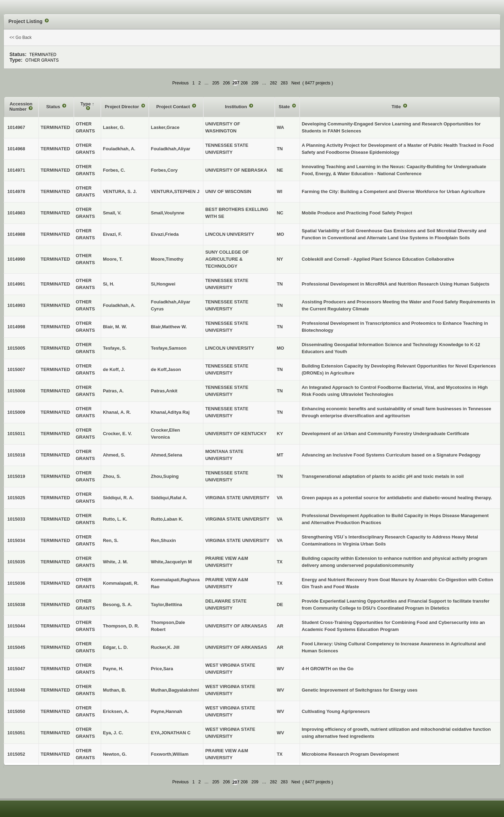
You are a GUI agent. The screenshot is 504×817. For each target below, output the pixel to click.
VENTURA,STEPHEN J (175, 191)
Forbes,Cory (164, 170)
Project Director (122, 107)
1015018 (16, 455)
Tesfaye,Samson (169, 348)
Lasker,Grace (165, 127)
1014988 (16, 234)
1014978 (16, 191)
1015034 (16, 540)
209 (255, 83)
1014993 (16, 305)
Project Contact (174, 107)
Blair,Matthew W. (169, 327)
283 (284, 83)
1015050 (16, 711)
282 (273, 83)
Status (54, 107)
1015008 (16, 391)
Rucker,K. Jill (165, 647)
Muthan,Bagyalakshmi (175, 690)
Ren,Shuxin (163, 540)
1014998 (16, 327)
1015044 (16, 626)
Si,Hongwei (163, 284)
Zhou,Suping (165, 476)
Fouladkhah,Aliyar (171, 149)
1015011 (16, 434)
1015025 (16, 498)
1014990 (16, 259)
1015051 (16, 733)
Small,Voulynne (168, 213)
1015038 (16, 605)
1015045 (16, 647)
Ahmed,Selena (167, 455)
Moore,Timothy (167, 259)
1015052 (16, 754)
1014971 (16, 170)
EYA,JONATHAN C (171, 733)
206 (226, 83)
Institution (237, 107)
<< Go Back (20, 37)
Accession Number (21, 107)
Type (86, 104)
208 (244, 83)
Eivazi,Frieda (165, 234)
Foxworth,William (170, 754)
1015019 (16, 476)
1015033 (16, 519)
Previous (180, 83)
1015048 (16, 690)
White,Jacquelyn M (171, 562)
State (285, 107)
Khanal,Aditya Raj (170, 412)
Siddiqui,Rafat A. (169, 498)
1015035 (16, 562)
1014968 (16, 149)
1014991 (16, 284)
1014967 (16, 127)
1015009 (16, 412)
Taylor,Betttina (166, 605)
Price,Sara (162, 669)
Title (397, 107)
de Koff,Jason (166, 369)
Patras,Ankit (164, 391)
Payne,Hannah (167, 711)
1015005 (16, 348)
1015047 (16, 669)
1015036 (16, 583)
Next (296, 83)
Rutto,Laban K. (167, 519)
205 (216, 83)
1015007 (16, 369)
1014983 (16, 213)
